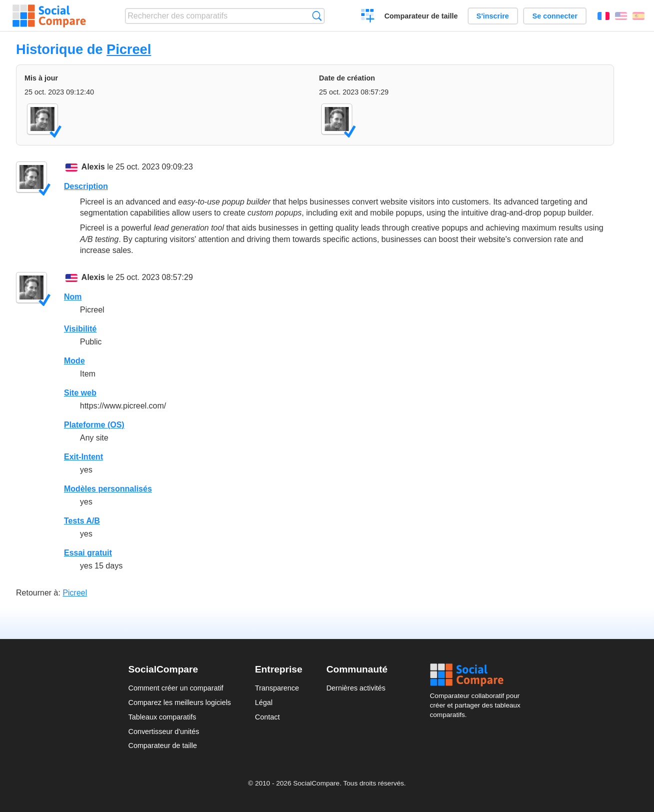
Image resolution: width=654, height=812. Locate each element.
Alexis (93, 167)
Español (639, 16)
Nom (73, 297)
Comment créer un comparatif (176, 688)
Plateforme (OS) (94, 425)
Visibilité (80, 329)
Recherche (317, 16)
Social (478, 675)
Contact (267, 717)
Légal (264, 702)
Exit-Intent (83, 457)
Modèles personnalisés (108, 489)
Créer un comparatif (368, 17)
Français (604, 16)
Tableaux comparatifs (162, 717)
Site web (80, 393)
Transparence (277, 688)
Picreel (129, 49)
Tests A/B (82, 521)
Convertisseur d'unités (164, 731)
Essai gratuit (88, 553)
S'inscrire (493, 16)
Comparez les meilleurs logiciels (180, 702)
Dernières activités (356, 688)
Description (86, 186)
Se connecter (555, 16)
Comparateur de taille (421, 16)
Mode (74, 361)
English (621, 16)
